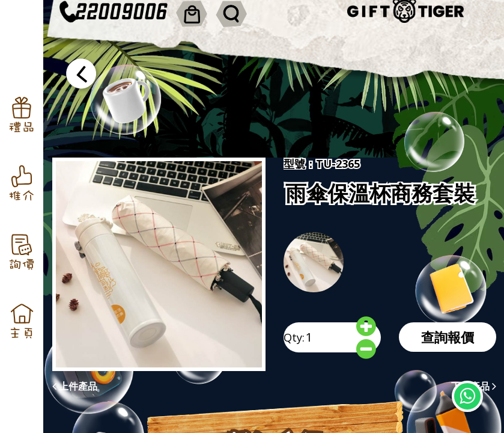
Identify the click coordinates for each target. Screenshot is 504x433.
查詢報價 (448, 337)
